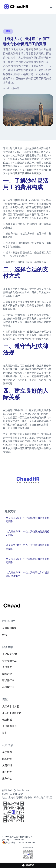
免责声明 (7, 765)
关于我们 (7, 752)
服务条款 (7, 778)
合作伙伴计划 (9, 726)
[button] (51, 7)
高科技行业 (8, 687)
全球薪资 (7, 667)
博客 (5, 733)
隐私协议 (7, 759)
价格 (5, 635)
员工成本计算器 (11, 707)
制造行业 (7, 674)
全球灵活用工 (9, 661)
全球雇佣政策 (9, 628)
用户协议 (7, 772)
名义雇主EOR (10, 654)
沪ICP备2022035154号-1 (14, 840)
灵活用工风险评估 (12, 713)
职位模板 (7, 720)
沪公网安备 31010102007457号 (20, 843)
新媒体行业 (8, 680)
